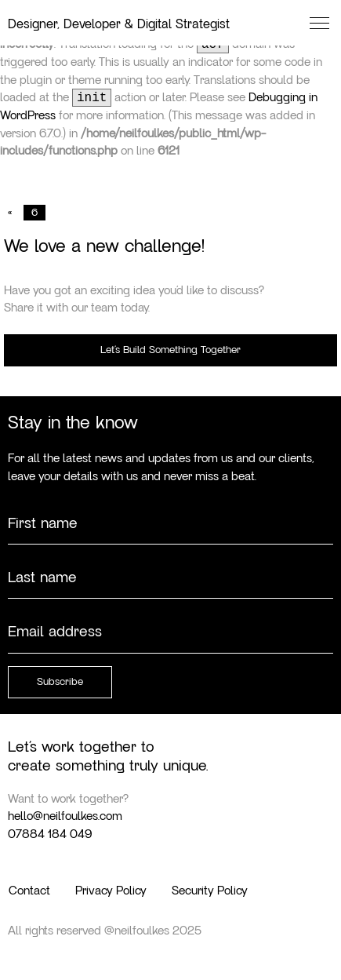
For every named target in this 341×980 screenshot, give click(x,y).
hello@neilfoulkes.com (65, 816)
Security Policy (210, 891)
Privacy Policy (111, 891)
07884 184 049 (50, 834)
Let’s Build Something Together (170, 350)
